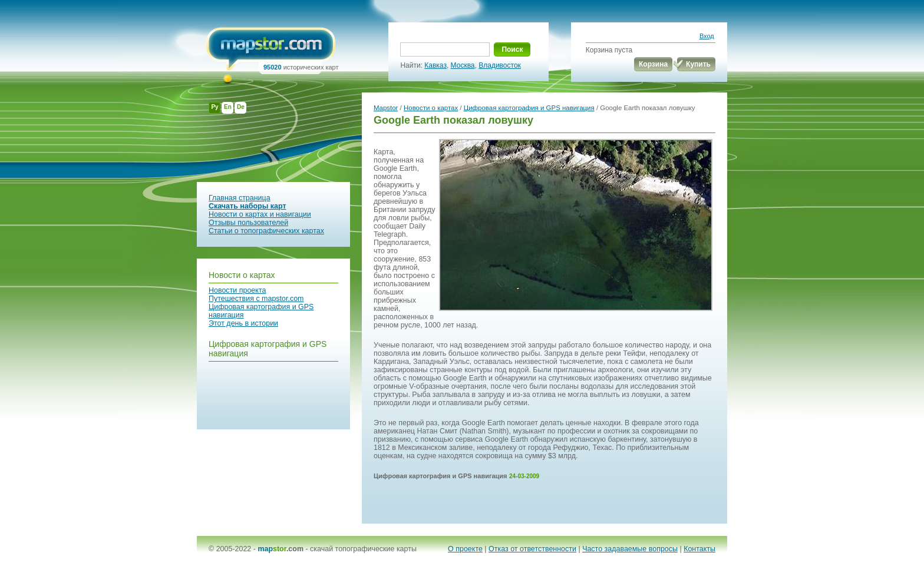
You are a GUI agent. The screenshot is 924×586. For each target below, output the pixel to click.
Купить (698, 64)
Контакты (699, 549)
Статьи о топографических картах (266, 231)
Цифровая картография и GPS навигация (529, 108)
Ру (214, 107)
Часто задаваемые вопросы (630, 549)
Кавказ (435, 65)
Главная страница (240, 198)
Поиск (512, 49)
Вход (707, 36)
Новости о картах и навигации (260, 214)
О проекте (465, 549)
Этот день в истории (243, 323)
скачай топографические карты (363, 549)
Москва (463, 65)
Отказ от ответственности (532, 549)
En (228, 107)
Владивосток (500, 65)
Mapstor (386, 108)
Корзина (653, 64)
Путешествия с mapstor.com (256, 299)
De (241, 107)
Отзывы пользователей (248, 223)
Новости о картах (242, 275)
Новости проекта (237, 290)
